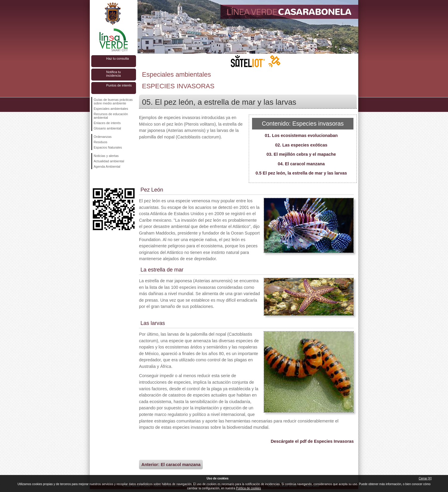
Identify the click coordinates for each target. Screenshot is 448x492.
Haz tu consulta (118, 58)
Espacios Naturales (108, 147)
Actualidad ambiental (109, 161)
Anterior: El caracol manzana (171, 465)
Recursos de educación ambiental (111, 116)
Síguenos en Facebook (95, 179)
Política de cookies (248, 488)
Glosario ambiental (107, 128)
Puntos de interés (119, 85)
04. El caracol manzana (301, 164)
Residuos (101, 142)
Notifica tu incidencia (113, 74)
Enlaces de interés (107, 123)
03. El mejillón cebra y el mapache (301, 154)
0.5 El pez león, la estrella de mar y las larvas (301, 173)
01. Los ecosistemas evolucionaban (301, 135)
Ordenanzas (103, 137)
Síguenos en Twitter (105, 179)
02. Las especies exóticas (301, 145)
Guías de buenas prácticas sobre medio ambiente (113, 101)
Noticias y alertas (106, 156)
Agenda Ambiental (107, 166)
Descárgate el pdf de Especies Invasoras (312, 441)
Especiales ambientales (111, 109)
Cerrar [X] (425, 478)
